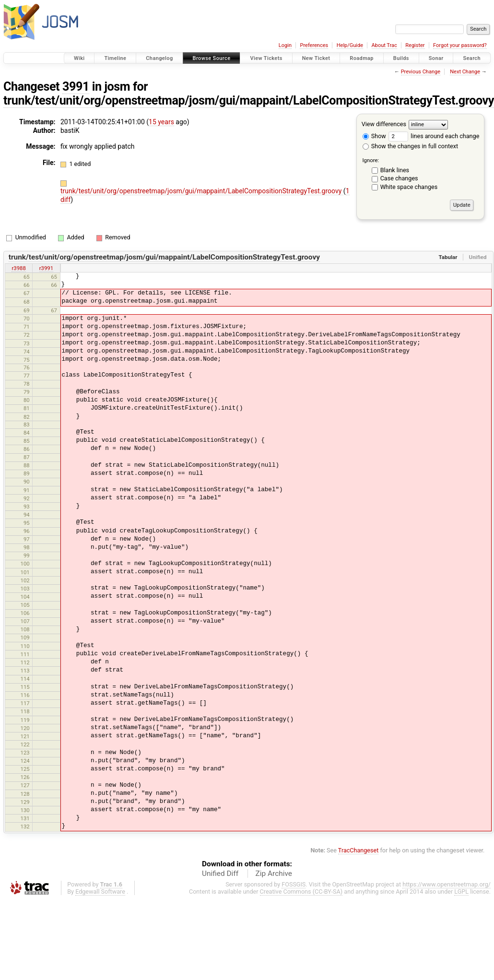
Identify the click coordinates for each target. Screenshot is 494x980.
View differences (384, 124)
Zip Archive (274, 874)
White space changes (409, 187)
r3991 (46, 268)
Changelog (159, 58)
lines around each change (434, 136)
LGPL (461, 891)
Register (415, 45)
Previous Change (421, 72)
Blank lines (395, 170)
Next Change (465, 72)
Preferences (314, 45)
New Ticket (316, 58)
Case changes (399, 178)
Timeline (115, 58)
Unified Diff (220, 874)
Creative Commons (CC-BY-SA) (301, 891)
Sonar (436, 58)
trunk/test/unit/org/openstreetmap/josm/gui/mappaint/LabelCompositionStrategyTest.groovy (202, 191)
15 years (161, 122)
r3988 (18, 268)
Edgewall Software (100, 891)
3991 (76, 87)
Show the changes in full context (410, 146)
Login (285, 45)
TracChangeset (359, 850)
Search (472, 58)
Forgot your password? (460, 45)
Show (374, 136)
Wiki (79, 58)
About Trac (384, 45)
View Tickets (266, 58)
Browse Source (212, 58)
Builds (401, 58)
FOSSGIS (294, 884)
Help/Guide (350, 45)
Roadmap (362, 58)
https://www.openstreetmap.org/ (447, 884)
